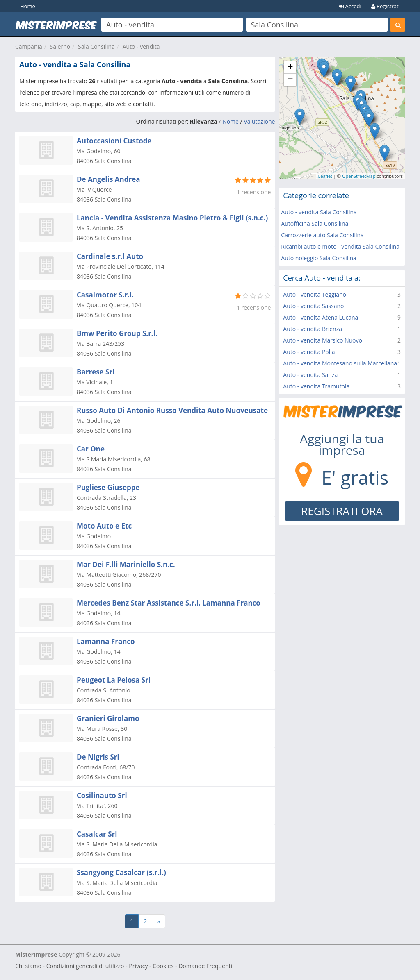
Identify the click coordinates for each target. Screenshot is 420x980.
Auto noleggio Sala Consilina (319, 258)
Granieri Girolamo (108, 718)
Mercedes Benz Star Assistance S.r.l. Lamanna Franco (169, 603)
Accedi (350, 6)
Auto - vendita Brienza (313, 329)
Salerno (60, 47)
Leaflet (325, 176)
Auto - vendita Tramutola (316, 386)
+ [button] (290, 68)
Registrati (386, 6)
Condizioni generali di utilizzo (85, 966)
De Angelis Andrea (108, 179)
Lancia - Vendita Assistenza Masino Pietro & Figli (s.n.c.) (172, 218)
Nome (231, 121)
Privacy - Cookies (151, 966)
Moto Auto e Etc (104, 526)
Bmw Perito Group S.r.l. (117, 333)
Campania (29, 47)
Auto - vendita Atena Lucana (321, 317)
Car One (91, 449)
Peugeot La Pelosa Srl (114, 680)
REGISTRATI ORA (342, 511)
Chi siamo (28, 966)
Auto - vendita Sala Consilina (319, 212)
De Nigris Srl (98, 757)
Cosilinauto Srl (102, 795)
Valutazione (259, 121)
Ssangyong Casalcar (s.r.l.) (121, 872)
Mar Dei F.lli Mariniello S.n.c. (126, 564)
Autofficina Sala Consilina (315, 223)
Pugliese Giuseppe (108, 487)
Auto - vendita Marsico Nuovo (323, 340)
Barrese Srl (96, 372)
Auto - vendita (141, 47)
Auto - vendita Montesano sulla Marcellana (340, 363)
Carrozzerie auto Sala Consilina (322, 235)
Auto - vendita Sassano (313, 306)
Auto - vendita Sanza (310, 375)
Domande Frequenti (205, 966)
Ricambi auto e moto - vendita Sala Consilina (340, 246)
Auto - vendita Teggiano (315, 294)
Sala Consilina (96, 47)
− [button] (290, 80)
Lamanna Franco (106, 641)
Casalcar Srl (97, 834)
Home (28, 6)
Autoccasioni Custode (114, 141)
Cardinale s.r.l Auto (110, 256)
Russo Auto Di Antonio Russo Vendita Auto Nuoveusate (172, 410)
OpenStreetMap (359, 176)
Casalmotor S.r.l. (105, 295)
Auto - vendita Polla (309, 352)
